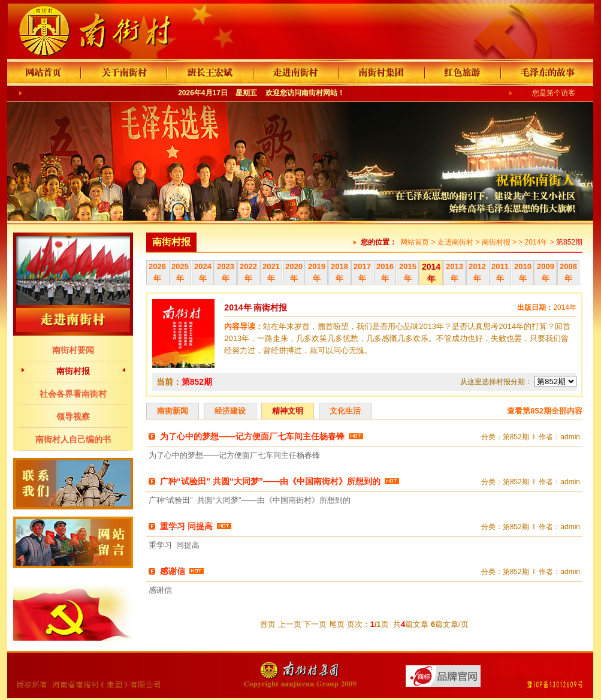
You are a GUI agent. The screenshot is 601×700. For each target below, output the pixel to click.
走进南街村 (455, 242)
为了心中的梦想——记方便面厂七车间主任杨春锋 (252, 436)
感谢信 (173, 571)
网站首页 (415, 242)
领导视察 (73, 417)
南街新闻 (173, 411)
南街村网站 (319, 93)
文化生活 (345, 411)
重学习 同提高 (186, 526)
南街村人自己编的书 (73, 439)
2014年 (537, 242)
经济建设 (230, 411)
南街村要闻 (73, 350)
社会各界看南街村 (73, 394)
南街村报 (73, 371)
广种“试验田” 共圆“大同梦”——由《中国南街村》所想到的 (270, 481)
